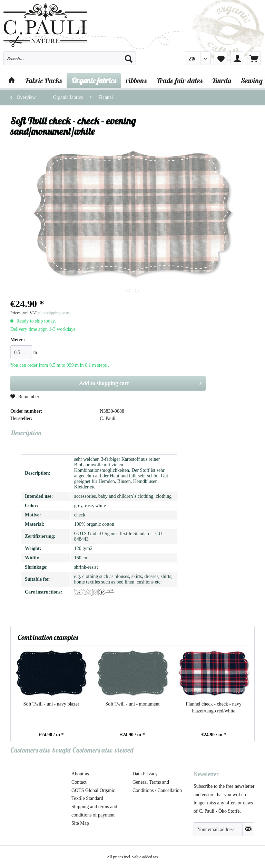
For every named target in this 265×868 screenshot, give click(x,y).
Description (26, 433)
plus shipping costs (54, 313)
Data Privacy (145, 774)
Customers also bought (41, 750)
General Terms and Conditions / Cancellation (157, 786)
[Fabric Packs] (43, 81)
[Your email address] (218, 829)
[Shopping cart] (254, 58)
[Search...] (70, 58)
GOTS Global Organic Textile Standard (93, 795)
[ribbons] (136, 81)
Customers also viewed (103, 750)
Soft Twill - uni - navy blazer (51, 704)
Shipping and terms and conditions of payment (94, 811)
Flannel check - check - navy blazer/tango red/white (214, 707)
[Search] (129, 58)
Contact (79, 782)
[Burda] (222, 81)
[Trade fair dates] (179, 81)
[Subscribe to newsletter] (248, 829)
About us (80, 774)
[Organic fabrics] (94, 81)
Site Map (80, 823)
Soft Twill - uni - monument (132, 704)
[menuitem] (70, 62)
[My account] (237, 58)
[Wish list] (220, 58)
